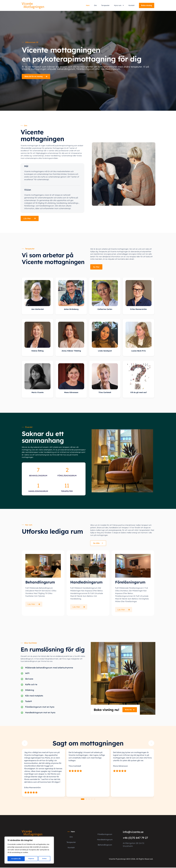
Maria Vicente (38, 394)
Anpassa (14, 859)
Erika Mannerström (139, 310)
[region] (29, 850)
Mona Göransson (71, 394)
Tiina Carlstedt (105, 394)
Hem (88, 5)
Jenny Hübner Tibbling (71, 352)
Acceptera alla (42, 859)
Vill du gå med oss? (139, 394)
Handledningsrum (105, 840)
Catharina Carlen (105, 310)
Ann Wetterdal (38, 310)
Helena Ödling (37, 352)
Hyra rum (119, 5)
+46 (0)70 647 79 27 (135, 839)
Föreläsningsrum (105, 835)
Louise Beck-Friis (139, 352)
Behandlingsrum (105, 846)
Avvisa (27, 859)
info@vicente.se (133, 833)
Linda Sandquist (105, 352)
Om (95, 5)
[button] (25, 744)
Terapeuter (105, 5)
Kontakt (131, 5)
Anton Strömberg (71, 310)
